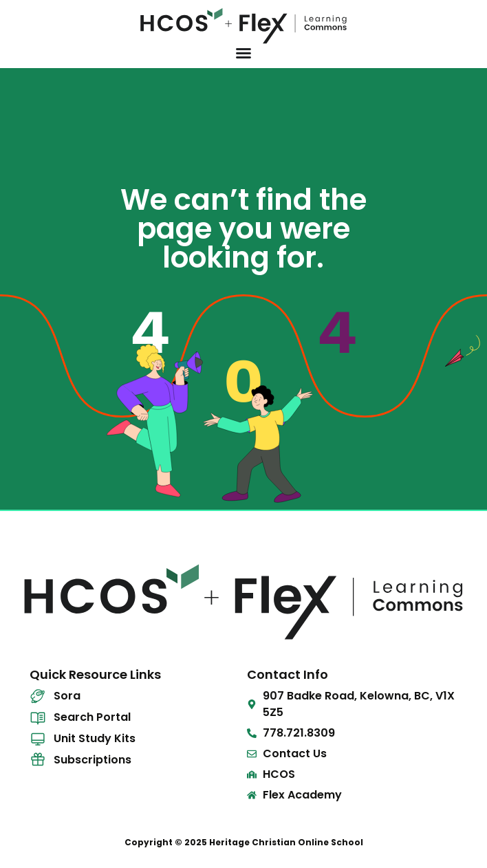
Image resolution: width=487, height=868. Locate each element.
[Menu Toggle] (243, 53)
